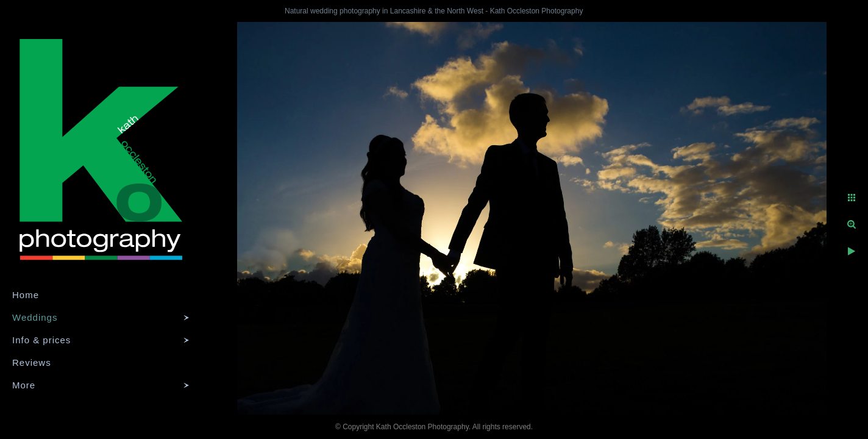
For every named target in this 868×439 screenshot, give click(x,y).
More (24, 385)
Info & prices (41, 340)
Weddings (35, 317)
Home (26, 295)
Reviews (32, 362)
